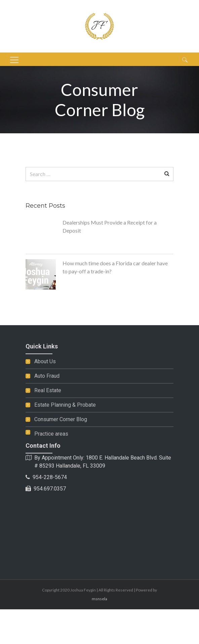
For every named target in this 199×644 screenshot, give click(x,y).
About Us (45, 361)
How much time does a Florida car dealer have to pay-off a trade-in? (115, 267)
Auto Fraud (47, 376)
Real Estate (48, 390)
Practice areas (51, 434)
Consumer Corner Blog (61, 419)
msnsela (99, 599)
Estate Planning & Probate (65, 405)
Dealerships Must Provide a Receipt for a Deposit (110, 226)
